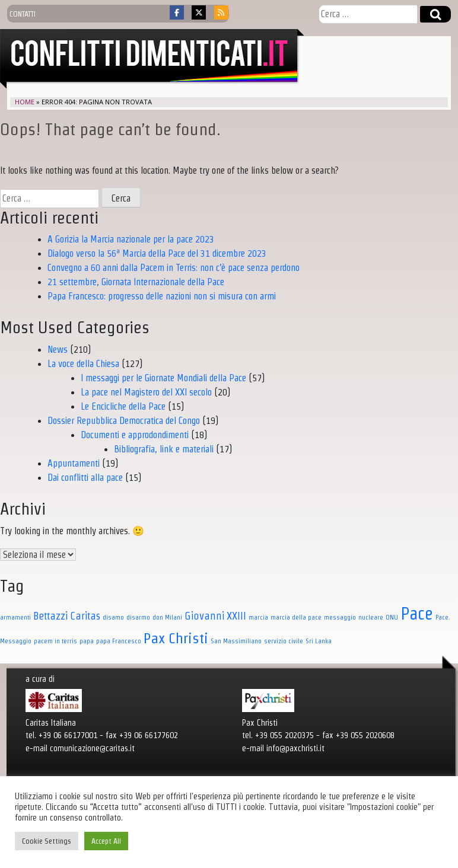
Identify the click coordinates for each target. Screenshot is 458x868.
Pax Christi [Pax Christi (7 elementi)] (176, 638)
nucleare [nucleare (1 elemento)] (371, 617)
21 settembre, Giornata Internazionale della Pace (136, 282)
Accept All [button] (106, 841)
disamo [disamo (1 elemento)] (113, 617)
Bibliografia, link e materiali (164, 449)
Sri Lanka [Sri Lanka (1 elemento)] (319, 641)
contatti (23, 14)
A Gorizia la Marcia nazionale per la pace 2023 (131, 239)
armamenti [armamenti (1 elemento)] (15, 617)
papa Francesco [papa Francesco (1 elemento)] (119, 641)
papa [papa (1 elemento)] (87, 641)
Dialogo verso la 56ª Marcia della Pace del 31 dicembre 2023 (157, 253)
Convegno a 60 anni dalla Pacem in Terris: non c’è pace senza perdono (174, 268)
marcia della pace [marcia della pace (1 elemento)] (296, 617)
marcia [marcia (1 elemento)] (258, 617)
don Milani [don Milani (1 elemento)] (167, 617)
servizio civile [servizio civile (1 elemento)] (284, 641)
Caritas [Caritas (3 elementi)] (85, 616)
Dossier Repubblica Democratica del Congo (124, 421)
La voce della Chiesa (83, 364)
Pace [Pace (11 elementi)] (417, 614)
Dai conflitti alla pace (85, 478)
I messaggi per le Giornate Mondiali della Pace (163, 378)
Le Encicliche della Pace (123, 406)
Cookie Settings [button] (47, 841)
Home (25, 102)
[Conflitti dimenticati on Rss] (221, 12)
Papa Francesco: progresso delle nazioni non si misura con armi (162, 296)
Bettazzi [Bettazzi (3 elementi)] (50, 616)
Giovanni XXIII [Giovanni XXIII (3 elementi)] (215, 616)
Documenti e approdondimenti (135, 435)
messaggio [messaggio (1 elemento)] (340, 617)
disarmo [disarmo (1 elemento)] (138, 617)
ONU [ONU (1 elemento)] (392, 617)
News (58, 350)
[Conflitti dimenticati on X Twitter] (199, 12)
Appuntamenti (74, 463)
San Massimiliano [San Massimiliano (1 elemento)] (236, 641)
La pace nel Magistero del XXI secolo (146, 392)
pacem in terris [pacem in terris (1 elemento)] (55, 641)
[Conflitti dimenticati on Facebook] (177, 12)
